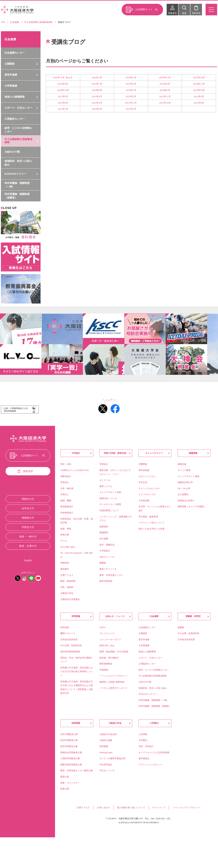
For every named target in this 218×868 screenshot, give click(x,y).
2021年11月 (131, 103)
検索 (184, 13)
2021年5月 (131, 109)
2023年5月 (131, 96)
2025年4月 (165, 84)
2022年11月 (165, 96)
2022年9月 (199, 96)
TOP (3, 22)
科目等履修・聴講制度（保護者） (17, 196)
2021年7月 (63, 109)
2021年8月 (199, 103)
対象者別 (172, 13)
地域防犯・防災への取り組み (18, 163)
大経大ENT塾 (12, 152)
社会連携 (15, 22)
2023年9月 (63, 96)
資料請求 (196, 13)
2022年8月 (63, 103)
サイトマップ (159, 808)
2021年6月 (97, 109)
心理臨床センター (15, 119)
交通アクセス (83, 808)
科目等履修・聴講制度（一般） (17, 185)
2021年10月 (165, 103)
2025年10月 (199, 78)
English (28, 560)
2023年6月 (97, 96)
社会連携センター (15, 53)
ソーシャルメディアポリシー (187, 808)
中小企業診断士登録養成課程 (38, 22)
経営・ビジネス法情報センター (18, 130)
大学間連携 (11, 86)
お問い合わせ (103, 808)
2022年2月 (97, 103)
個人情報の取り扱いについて (131, 808)
